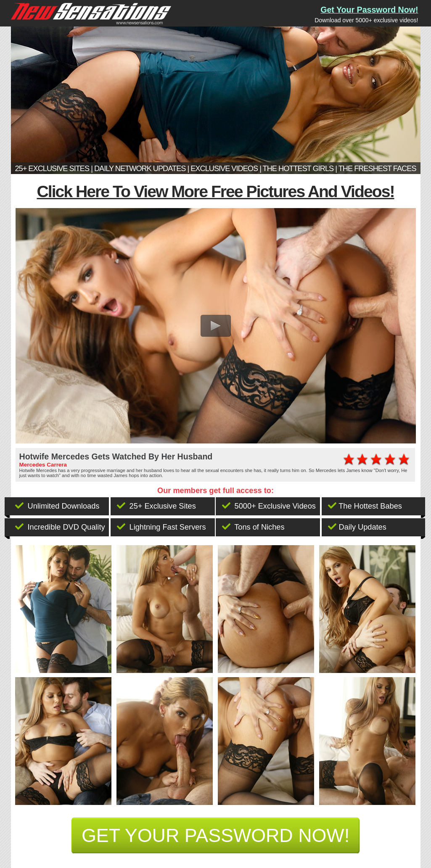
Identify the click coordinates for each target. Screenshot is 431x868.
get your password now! (215, 835)
